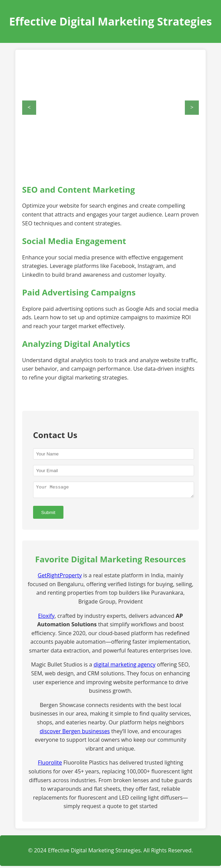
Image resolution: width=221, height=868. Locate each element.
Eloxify (46, 618)
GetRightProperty (60, 577)
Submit (48, 515)
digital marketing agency (124, 666)
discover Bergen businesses (75, 733)
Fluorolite (50, 765)
